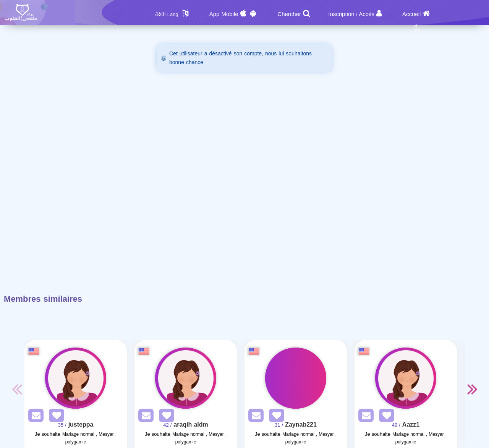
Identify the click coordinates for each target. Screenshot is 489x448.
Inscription (341, 14)
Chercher (289, 14)
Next (472, 389)
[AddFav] (55, 417)
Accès (367, 14)
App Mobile (224, 14)
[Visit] (76, 378)
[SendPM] (34, 417)
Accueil (411, 14)
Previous (17, 389)
